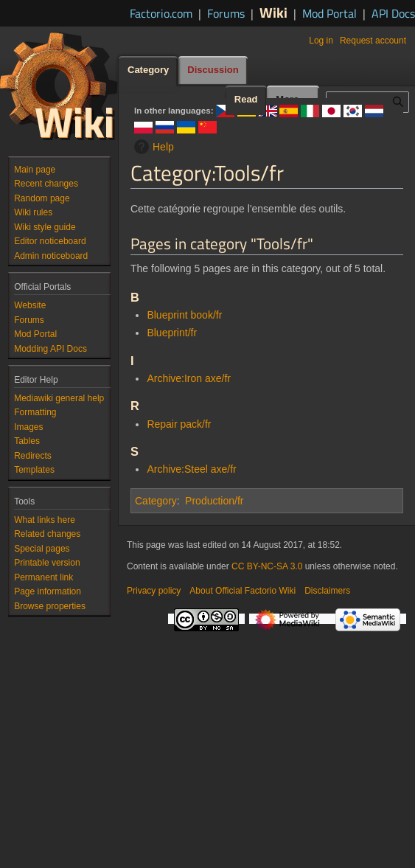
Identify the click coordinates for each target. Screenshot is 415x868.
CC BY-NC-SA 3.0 (267, 566)
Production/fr (214, 501)
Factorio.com (161, 13)
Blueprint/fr (172, 333)
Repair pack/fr (179, 424)
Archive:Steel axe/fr (191, 469)
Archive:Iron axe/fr (189, 378)
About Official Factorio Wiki (243, 591)
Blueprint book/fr (184, 315)
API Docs (393, 13)
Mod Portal (329, 13)
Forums (226, 13)
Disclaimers (327, 591)
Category (156, 501)
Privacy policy (154, 591)
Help (152, 147)
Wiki (273, 12)
